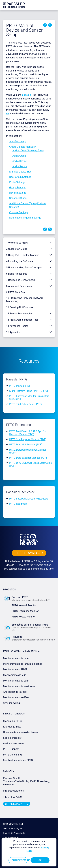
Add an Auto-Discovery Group (28, 151)
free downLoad (29, 553)
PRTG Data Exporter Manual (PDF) (28, 458)
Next (50, 25)
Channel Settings (19, 212)
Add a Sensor (20, 166)
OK (40, 860)
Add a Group (19, 156)
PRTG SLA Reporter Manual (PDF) (28, 439)
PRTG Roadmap (18, 504)
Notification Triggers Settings (25, 218)
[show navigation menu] (53, 5)
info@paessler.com (14, 791)
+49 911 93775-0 (12, 797)
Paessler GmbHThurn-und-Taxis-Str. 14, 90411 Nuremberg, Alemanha (26, 781)
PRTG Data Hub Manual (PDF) (26, 445)
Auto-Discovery (17, 142)
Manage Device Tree (20, 172)
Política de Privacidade (14, 833)
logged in (27, 95)
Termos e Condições (13, 829)
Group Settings (17, 188)
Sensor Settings (18, 198)
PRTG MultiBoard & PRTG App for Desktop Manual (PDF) (28, 433)
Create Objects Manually (23, 147)
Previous (45, 25)
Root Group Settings (20, 177)
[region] (29, 852)
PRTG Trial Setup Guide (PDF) (26, 404)
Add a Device (19, 161)
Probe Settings (17, 182)
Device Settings (18, 193)
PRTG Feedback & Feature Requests (29, 499)
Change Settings (11, 838)
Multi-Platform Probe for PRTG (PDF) (29, 391)
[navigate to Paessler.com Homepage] (14, 5)
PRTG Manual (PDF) (20, 386)
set (8, 114)
